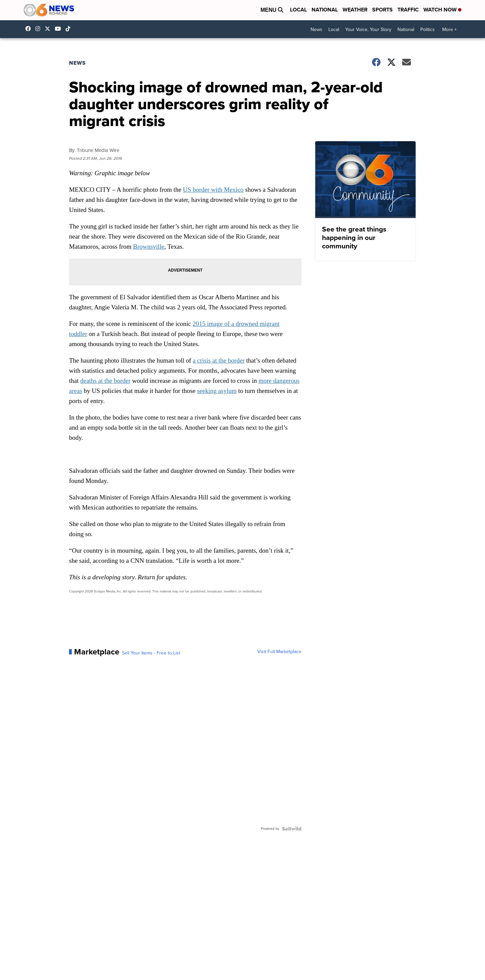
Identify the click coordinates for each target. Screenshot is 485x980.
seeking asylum (217, 391)
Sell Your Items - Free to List (151, 653)
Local (298, 10)
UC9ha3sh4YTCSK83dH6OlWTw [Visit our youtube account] (60, 29)
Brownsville (149, 247)
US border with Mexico (213, 190)
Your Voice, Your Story (368, 29)
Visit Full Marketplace (279, 652)
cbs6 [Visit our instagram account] (39, 29)
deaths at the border (105, 381)
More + (449, 29)
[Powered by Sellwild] (292, 829)
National (325, 10)
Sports (382, 10)
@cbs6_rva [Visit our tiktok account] (70, 29)
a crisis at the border (219, 360)
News (316, 29)
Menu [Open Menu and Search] (272, 10)
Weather (355, 10)
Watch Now (442, 10)
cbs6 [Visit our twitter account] (49, 29)
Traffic (408, 10)
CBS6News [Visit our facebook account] (30, 29)
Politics (428, 29)
